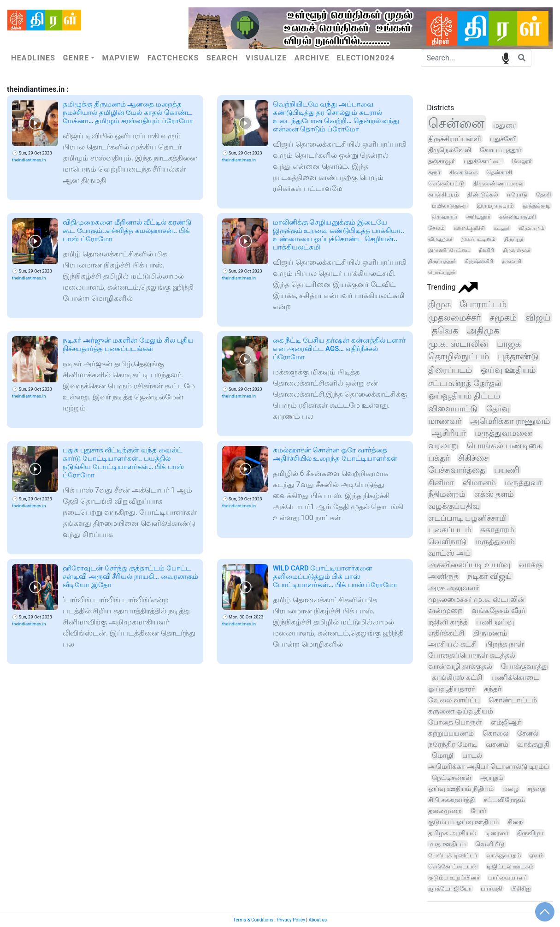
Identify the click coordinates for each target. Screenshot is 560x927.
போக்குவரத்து (525, 666)
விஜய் (538, 318)
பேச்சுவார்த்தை (457, 470)
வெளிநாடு (447, 541)
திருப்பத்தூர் (442, 261)
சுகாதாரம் (497, 529)
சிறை (515, 822)
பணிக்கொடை (515, 677)
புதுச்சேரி (503, 139)
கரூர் (434, 172)
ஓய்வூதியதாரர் (452, 689)
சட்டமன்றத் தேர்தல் (465, 383)
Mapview (121, 58)
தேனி (544, 194)
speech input (506, 57)
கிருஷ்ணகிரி (479, 261)
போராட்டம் (483, 304)
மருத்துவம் (495, 541)
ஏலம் (536, 855)
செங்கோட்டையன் (453, 866)
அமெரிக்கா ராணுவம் (510, 421)
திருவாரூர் (445, 217)
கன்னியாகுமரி (518, 217)
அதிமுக (483, 331)
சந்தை (536, 789)
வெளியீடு (490, 844)
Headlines (33, 58)
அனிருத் (443, 576)
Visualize (266, 58)
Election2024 (366, 58)
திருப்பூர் (514, 239)
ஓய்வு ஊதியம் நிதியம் (461, 789)
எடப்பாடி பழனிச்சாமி (468, 518)
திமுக (439, 304)
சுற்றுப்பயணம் (451, 733)
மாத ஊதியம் (447, 844)
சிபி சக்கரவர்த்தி (451, 800)
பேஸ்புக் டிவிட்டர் (453, 855)
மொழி (443, 755)
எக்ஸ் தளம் (494, 494)
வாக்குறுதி (533, 744)
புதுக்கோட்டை (483, 161)
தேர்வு (498, 408)
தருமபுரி (512, 261)
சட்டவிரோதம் (504, 800)
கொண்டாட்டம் (513, 700)
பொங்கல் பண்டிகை (504, 445)
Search (222, 58)
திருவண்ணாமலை (498, 183)
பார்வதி (492, 888)
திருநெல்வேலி (450, 150)
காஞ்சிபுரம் (443, 194)
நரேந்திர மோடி (453, 744)
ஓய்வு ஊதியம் (508, 370)
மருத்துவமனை (503, 433)
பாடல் (472, 755)
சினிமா (441, 482)
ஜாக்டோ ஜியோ (450, 888)
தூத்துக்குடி (536, 206)
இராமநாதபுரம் (495, 206)
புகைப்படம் (450, 529)
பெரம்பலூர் (442, 272)
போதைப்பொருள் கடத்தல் (472, 655)
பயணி (507, 470)
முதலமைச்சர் (454, 318)
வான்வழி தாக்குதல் (460, 666)
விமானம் (479, 482)
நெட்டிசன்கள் (452, 778)
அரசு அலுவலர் (454, 588)
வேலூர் (522, 161)
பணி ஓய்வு (495, 622)
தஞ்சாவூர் (442, 161)
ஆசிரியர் (449, 433)
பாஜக (509, 344)
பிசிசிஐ (521, 888)
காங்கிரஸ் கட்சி (457, 677)
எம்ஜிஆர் (506, 722)
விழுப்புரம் (531, 228)
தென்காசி (499, 172)
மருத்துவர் (523, 482)
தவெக (445, 330)
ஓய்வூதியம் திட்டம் (464, 395)
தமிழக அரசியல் (452, 833)
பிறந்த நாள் (505, 644)
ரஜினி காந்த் (448, 622)
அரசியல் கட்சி (453, 644)
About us (318, 920)
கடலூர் (502, 228)
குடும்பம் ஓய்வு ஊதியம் (463, 822)
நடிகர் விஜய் (490, 576)
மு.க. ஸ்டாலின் (458, 344)
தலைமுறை (445, 811)
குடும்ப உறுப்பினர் (454, 877)
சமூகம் (503, 318)
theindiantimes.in (29, 160)
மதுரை (505, 125)
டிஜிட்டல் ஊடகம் (510, 866)
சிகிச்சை (473, 458)
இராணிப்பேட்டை (449, 250)
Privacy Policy (291, 920)
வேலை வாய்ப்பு (454, 700)
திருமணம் (490, 633)
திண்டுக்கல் (483, 194)
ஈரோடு (517, 194)
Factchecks (173, 58)
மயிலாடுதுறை (450, 206)
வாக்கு (531, 565)
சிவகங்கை (463, 172)
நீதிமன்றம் (447, 494)
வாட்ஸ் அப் (450, 553)
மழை (510, 789)
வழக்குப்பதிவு (454, 506)
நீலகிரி (486, 250)
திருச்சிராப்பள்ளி (455, 139)
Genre (76, 58)
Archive (312, 58)
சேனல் (528, 733)
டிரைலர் (497, 833)
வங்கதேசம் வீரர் (498, 610)
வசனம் (497, 744)
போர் (478, 811)
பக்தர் (439, 458)
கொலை (495, 733)
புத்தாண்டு (518, 357)
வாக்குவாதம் (504, 855)
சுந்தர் (493, 689)
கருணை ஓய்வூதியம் (461, 711)
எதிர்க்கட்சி (446, 633)
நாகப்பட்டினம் (478, 239)
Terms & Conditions (253, 920)
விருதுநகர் (440, 239)
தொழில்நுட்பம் (459, 357)
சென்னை (456, 123)
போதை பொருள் (455, 722)
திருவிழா (530, 833)
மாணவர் (445, 421)
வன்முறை (445, 610)
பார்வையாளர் (508, 877)
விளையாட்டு (453, 408)
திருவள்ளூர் (517, 250)
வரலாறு (443, 445)
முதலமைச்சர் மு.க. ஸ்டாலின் (477, 599)
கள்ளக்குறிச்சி (469, 228)
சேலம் (436, 228)
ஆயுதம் (492, 778)
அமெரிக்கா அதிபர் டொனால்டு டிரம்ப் (489, 767)
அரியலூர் (478, 217)
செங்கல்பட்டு (446, 183)
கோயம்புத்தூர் (501, 150)
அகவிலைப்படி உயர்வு (469, 565)
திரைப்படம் (450, 370)
